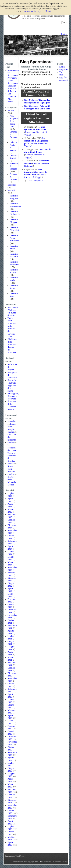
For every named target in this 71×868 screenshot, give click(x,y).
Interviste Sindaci (14, 279)
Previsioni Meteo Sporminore (13, 81)
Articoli (11, 110)
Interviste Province (14, 255)
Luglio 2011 (10, 637)
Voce (61, 73)
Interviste (12, 190)
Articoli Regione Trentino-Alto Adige (36, 118)
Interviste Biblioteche (15, 213)
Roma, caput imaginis (12, 427)
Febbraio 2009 (12, 791)
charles (11, 432)
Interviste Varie (14, 295)
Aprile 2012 (10, 590)
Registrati (64, 69)
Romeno (36, 163)
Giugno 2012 (11, 585)
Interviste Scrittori (14, 271)
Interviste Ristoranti (14, 263)
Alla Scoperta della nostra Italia (14, 121)
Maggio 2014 (11, 558)
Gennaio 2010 (11, 733)
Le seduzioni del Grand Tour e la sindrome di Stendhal (12, 453)
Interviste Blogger (14, 221)
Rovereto (29, 155)
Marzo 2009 (10, 785)
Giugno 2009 (11, 770)
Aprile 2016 (10, 500)
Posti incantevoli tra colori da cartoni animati (36, 172)
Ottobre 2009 (11, 748)
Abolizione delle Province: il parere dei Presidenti (13, 346)
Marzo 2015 (10, 511)
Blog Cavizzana (31, 106)
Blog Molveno (31, 100)
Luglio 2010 (10, 701)
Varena (34, 143)
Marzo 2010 (10, 722)
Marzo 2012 (10, 595)
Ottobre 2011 (11, 622)
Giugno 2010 (11, 706)
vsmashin (12, 421)
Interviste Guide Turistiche (14, 238)
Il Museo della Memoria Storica (12, 405)
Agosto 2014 (11, 548)
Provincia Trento (37, 69)
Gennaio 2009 (11, 796)
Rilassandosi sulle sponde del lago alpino (37, 101)
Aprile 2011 (10, 653)
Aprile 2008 (10, 844)
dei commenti (64, 79)
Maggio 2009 (11, 775)
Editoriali (12, 185)
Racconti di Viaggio (33, 177)
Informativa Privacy (60, 862)
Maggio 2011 (11, 648)
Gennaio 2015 (11, 521)
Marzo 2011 (10, 659)
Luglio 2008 (10, 828)
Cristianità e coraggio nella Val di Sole (37, 107)
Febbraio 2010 (12, 727)
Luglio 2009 (10, 764)
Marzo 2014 (10, 563)
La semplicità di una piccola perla (36, 141)
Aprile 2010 (10, 717)
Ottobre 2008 (11, 812)
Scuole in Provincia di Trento (12, 88)
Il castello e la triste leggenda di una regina (12, 386)
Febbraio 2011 (12, 664)
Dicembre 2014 (12, 526)
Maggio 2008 (11, 838)
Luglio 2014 (10, 553)
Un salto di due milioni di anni (37, 151)
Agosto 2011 (11, 632)
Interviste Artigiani (14, 197)
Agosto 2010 (11, 696)
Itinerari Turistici (14, 157)
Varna (43, 175)
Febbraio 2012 (12, 600)
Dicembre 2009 (12, 738)
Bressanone (30, 132)
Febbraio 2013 (12, 574)
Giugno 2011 (11, 643)
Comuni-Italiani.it (18, 862)
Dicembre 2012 (12, 579)
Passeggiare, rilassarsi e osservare (13, 396)
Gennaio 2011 (11, 669)
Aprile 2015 (10, 505)
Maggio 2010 (11, 711)
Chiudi (48, 11)
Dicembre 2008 (12, 801)
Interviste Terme (14, 287)
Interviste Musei (14, 247)
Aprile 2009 (10, 780)
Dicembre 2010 (12, 674)
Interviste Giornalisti (15, 229)
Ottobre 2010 (11, 685)
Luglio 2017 (10, 495)
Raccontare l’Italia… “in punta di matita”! (13, 311)
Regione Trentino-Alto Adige (36, 67)
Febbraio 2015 (12, 516)
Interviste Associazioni (16, 205)
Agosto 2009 (11, 759)
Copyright (31, 862)
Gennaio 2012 (11, 606)
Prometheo (48, 862)
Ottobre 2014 (11, 537)
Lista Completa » (35, 181)
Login (64, 34)
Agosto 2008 (11, 822)
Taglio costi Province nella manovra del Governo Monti (12, 327)
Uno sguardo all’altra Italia (35, 128)
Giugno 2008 (11, 833)
